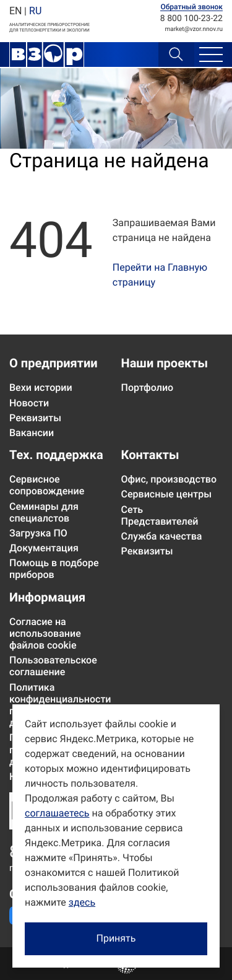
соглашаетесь (57, 813)
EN (15, 11)
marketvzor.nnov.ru (194, 29)
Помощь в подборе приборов (54, 569)
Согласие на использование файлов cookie (45, 633)
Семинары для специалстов (44, 512)
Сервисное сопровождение (47, 485)
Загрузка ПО (38, 533)
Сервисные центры (167, 494)
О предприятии (54, 363)
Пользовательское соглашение (53, 666)
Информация (47, 597)
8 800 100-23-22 (191, 19)
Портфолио (148, 387)
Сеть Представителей (160, 515)
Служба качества (162, 536)
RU (35, 11)
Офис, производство (169, 479)
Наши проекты (165, 363)
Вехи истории (41, 387)
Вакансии (32, 433)
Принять (116, 938)
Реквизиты (35, 418)
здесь (82, 902)
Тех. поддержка (56, 455)
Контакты (150, 455)
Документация (44, 548)
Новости (29, 403)
